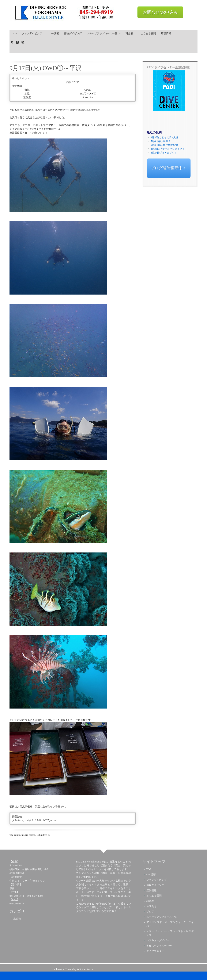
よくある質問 (148, 33)
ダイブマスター (155, 951)
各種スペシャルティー (159, 946)
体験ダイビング (73, 33)
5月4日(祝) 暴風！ (161, 141)
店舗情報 (166, 33)
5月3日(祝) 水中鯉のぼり (164, 145)
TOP (14, 33)
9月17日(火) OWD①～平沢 (46, 68)
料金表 (131, 33)
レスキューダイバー (158, 940)
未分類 (17, 919)
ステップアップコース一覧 (103, 34)
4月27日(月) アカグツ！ (164, 153)
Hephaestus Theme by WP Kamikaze (72, 969)
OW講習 (54, 33)
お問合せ (151, 906)
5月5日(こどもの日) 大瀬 (164, 137)
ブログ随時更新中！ (169, 168)
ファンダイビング (33, 33)
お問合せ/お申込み (160, 12)
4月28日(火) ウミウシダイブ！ (168, 149)
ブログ (150, 912)
